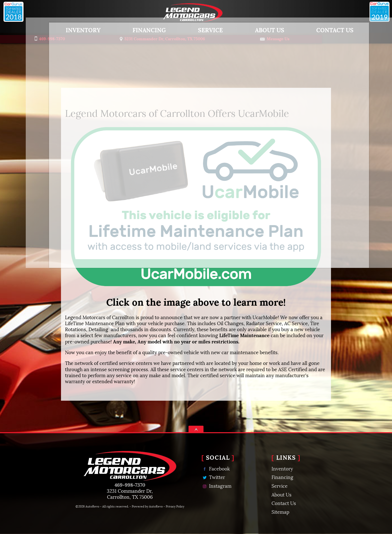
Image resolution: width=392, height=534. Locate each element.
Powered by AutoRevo (147, 506)
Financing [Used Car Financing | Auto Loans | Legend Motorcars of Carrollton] (136, 29)
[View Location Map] (193, 38)
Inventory (70, 29)
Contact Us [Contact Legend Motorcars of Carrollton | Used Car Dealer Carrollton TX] (322, 29)
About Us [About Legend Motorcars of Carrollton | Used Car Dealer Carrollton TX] (257, 29)
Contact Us (284, 503)
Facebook (216, 468)
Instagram (216, 486)
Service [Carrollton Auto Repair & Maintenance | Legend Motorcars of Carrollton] (197, 29)
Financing (282, 477)
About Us (281, 494)
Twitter (213, 477)
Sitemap (280, 511)
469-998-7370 (130, 484)
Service (279, 485)
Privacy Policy (175, 506)
